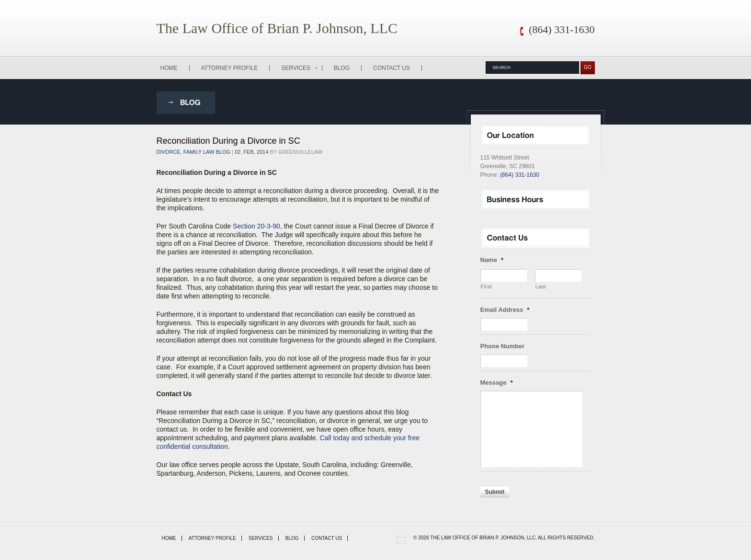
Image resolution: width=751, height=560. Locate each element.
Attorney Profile (230, 68)
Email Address (505, 310)
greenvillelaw (301, 152)
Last (541, 286)
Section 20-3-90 (256, 226)
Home (169, 68)
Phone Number (502, 346)
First (487, 286)
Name (492, 260)
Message (497, 383)
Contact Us (392, 68)
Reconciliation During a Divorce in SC (228, 141)
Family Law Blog (207, 152)
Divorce (169, 152)
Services (300, 68)
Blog (342, 68)
